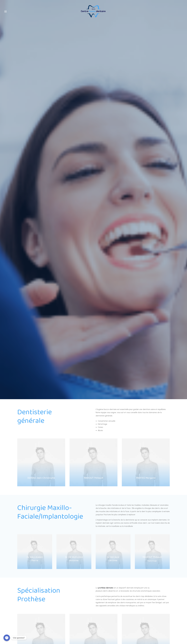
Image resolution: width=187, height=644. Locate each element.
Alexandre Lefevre (98, 630)
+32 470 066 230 (93, 516)
